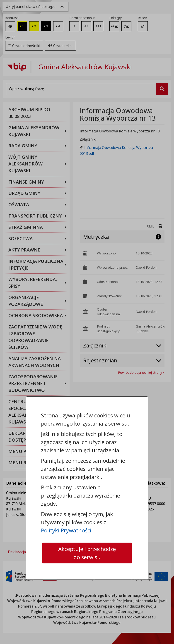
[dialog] (87, 322)
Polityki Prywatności (66, 530)
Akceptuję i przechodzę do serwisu (87, 553)
